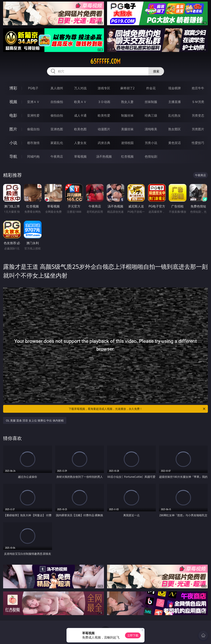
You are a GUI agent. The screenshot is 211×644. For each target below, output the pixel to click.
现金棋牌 (175, 88)
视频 (13, 102)
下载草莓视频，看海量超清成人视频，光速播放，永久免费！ (137, 409)
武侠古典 (104, 143)
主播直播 (175, 102)
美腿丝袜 (127, 129)
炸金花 (151, 88)
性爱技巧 (198, 143)
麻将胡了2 (127, 88)
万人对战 (80, 88)
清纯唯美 (151, 129)
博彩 (13, 88)
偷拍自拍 (57, 115)
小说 (13, 143)
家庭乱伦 (57, 143)
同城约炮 (33, 156)
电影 (13, 115)
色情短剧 (151, 156)
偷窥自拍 (33, 129)
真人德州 (57, 88)
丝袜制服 (151, 102)
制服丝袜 (127, 115)
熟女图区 (175, 129)
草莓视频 (80, 156)
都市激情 (33, 143)
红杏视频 (127, 156)
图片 (13, 129)
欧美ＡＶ (80, 102)
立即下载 (133, 635)
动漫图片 (104, 129)
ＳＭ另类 (198, 102)
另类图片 (198, 129)
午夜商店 (57, 156)
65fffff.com (105, 61)
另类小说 (151, 143)
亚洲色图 (57, 129)
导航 (13, 156)
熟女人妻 (127, 102)
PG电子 (33, 88)
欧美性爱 (104, 115)
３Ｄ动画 (104, 102)
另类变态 (198, 115)
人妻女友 (80, 143)
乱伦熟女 (175, 115)
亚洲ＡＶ (33, 102)
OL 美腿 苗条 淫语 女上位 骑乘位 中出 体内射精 (35, 420)
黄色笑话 (175, 143)
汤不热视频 (104, 156)
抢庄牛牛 (198, 88)
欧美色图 (80, 129)
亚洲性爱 (33, 115)
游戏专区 (104, 88)
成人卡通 (80, 115)
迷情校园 (127, 143)
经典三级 (151, 115)
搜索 (156, 71)
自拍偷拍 (57, 102)
